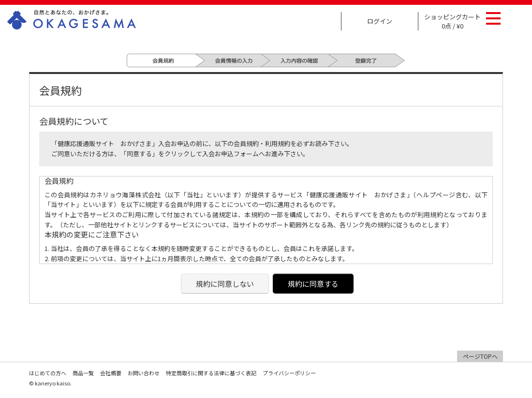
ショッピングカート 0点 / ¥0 (452, 21)
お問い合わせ (144, 373)
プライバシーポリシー (289, 373)
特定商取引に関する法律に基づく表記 (211, 373)
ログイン (380, 21)
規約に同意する (313, 284)
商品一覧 (83, 373)
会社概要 (111, 373)
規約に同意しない (225, 284)
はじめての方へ (48, 373)
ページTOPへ (480, 356)
